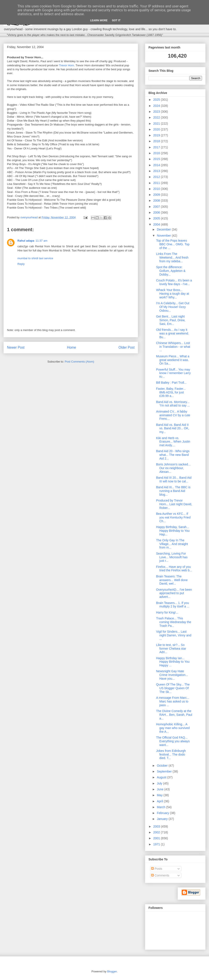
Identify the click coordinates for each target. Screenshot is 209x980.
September (165, 771)
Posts (157, 869)
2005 (157, 218)
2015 (157, 159)
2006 (157, 212)
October (163, 766)
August (162, 777)
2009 (157, 195)
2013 (157, 171)
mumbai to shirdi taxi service (35, 258)
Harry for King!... (167, 612)
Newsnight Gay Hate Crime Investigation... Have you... (172, 675)
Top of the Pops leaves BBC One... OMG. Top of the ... (173, 244)
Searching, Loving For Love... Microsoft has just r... (172, 557)
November (164, 236)
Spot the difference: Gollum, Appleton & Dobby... (171, 271)
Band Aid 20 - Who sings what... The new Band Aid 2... (173, 455)
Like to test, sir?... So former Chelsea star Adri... (171, 649)
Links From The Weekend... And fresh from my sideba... (172, 258)
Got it (116, 20)
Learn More (99, 20)
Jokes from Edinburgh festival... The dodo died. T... (171, 754)
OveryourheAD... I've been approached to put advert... (174, 593)
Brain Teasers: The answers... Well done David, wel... (172, 580)
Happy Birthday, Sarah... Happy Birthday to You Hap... (173, 531)
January (163, 819)
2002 (157, 832)
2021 (157, 124)
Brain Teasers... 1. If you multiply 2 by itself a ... (173, 605)
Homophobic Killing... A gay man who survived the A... (173, 728)
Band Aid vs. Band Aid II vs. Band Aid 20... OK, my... (173, 428)
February (163, 813)
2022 (157, 117)
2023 (157, 112)
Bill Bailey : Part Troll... (171, 383)
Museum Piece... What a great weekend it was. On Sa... (173, 360)
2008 (157, 201)
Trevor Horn (67, 65)
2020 (157, 129)
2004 (157, 224)
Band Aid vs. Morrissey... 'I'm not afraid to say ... (173, 404)
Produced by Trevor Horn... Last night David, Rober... (174, 504)
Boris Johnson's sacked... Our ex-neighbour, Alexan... (173, 468)
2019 (157, 135)
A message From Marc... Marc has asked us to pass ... (173, 701)
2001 (157, 838)
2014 (157, 165)
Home (72, 347)
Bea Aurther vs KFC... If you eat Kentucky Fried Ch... (173, 517)
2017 (157, 147)
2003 (157, 826)
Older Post (126, 347)
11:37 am (41, 241)
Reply (21, 264)
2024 (157, 106)
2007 (157, 207)
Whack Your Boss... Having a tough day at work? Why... (173, 294)
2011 (157, 183)
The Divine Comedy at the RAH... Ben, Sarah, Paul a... (174, 715)
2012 (157, 177)
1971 (157, 844)
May (160, 795)
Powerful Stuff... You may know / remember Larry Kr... (173, 373)
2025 (157, 100)
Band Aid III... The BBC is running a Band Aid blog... (173, 491)
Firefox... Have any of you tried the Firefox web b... (174, 569)
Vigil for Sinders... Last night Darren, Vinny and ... (174, 635)
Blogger (112, 971)
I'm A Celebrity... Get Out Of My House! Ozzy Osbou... (173, 307)
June (160, 789)
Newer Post (16, 347)
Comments (160, 875)
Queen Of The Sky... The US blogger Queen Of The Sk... (173, 688)
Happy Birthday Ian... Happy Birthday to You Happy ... (173, 662)
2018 (157, 141)
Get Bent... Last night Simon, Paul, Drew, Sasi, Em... (171, 320)
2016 (157, 153)
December (164, 229)
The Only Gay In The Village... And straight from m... (172, 544)
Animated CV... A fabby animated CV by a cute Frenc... (173, 415)
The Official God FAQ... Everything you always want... (173, 741)
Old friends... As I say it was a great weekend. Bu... (173, 333)
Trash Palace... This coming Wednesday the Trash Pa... (174, 622)
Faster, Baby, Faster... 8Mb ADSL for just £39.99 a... (171, 392)
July (160, 783)
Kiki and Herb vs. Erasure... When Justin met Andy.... (173, 442)
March (161, 807)
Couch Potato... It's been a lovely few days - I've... (174, 282)
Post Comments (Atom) (79, 362)
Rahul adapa (26, 241)
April (160, 801)
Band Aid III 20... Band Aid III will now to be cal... (174, 479)
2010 (157, 189)
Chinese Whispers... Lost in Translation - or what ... (173, 347)
